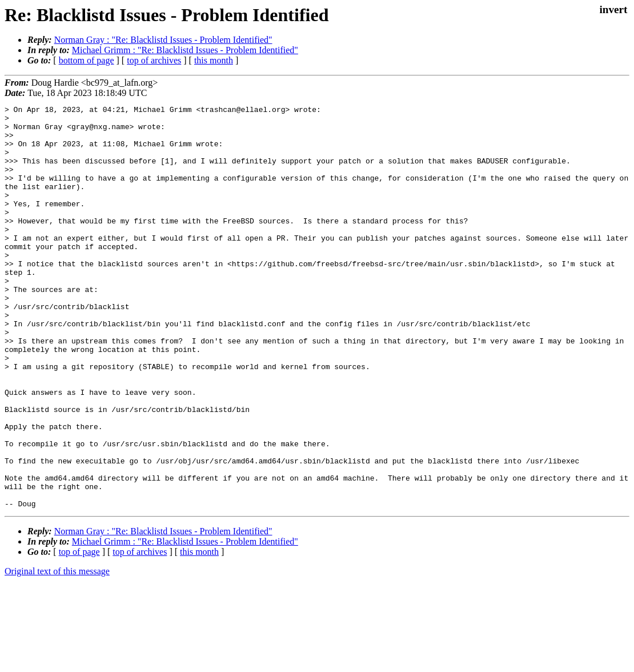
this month (214, 60)
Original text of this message (57, 652)
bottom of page (87, 60)
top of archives (154, 60)
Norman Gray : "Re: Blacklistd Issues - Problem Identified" (163, 40)
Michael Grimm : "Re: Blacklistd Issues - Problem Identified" (185, 50)
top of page (79, 632)
